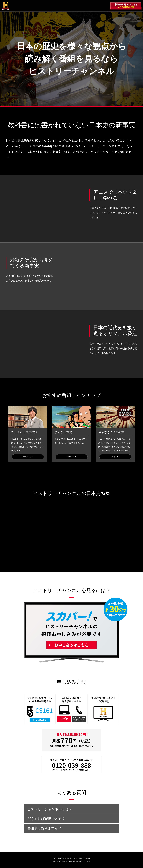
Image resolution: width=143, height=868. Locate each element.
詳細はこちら (28, 457)
